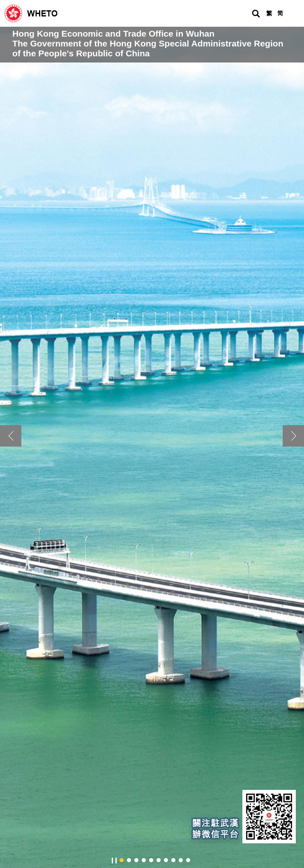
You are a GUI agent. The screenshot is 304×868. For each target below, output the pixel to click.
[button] (293, 436)
